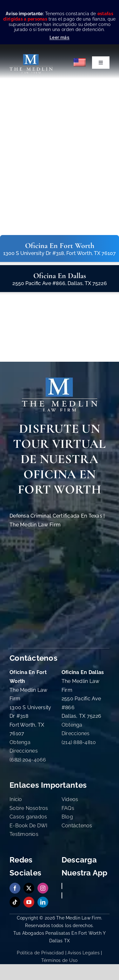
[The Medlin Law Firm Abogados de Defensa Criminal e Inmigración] (60, 380)
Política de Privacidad (40, 953)
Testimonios (24, 834)
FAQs (68, 808)
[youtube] (29, 902)
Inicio (16, 799)
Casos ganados (28, 817)
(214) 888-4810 (79, 742)
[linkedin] (43, 902)
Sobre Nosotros (29, 808)
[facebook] (15, 888)
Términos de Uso (59, 960)
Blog (67, 817)
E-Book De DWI (29, 826)
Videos (70, 799)
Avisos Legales (84, 953)
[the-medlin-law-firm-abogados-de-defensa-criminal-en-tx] (31, 57)
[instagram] (43, 888)
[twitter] (29, 888)
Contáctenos (77, 826)
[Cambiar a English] (80, 62)
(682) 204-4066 (28, 760)
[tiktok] (15, 902)
